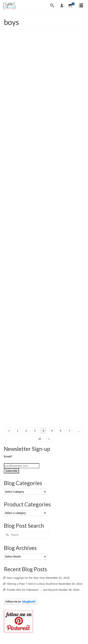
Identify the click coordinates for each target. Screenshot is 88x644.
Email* (8, 456)
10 (40, 439)
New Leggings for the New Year (26, 578)
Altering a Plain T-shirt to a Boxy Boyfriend (32, 584)
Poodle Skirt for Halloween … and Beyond (32, 590)
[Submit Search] (7, 535)
